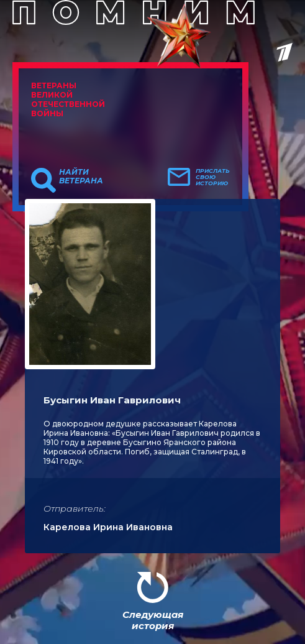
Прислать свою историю (213, 177)
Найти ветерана (81, 177)
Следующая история (153, 620)
